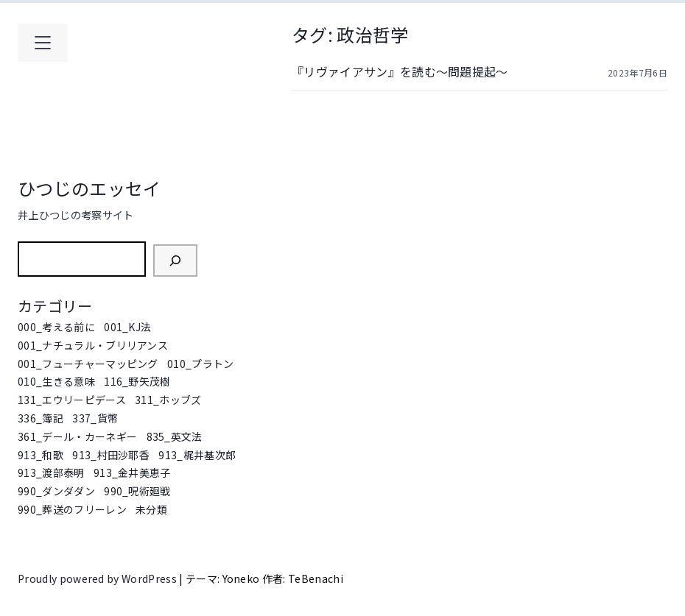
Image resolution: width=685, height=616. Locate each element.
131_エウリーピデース (72, 400)
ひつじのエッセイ (89, 188)
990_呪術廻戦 (137, 491)
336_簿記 (41, 418)
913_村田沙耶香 (111, 455)
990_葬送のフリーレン (72, 509)
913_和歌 (41, 455)
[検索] (175, 261)
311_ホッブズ (168, 400)
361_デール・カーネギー (77, 436)
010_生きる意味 (56, 381)
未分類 (151, 509)
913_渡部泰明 (51, 472)
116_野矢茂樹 (137, 381)
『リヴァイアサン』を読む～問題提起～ (400, 71)
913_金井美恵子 (132, 472)
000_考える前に (56, 327)
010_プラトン (201, 364)
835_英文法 (175, 436)
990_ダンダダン (56, 491)
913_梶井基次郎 (197, 455)
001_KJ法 (127, 327)
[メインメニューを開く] (43, 43)
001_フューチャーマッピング (88, 364)
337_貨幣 (95, 418)
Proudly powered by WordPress (98, 578)
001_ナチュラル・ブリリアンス (93, 345)
